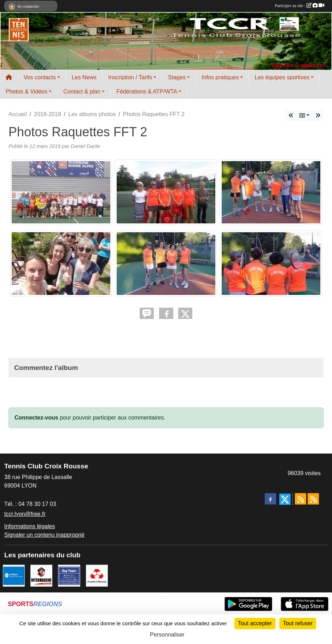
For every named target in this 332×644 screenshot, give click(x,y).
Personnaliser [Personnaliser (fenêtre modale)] (167, 635)
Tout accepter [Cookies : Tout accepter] (255, 623)
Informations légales (30, 526)
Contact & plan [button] (82, 92)
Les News (84, 77)
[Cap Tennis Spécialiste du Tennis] (69, 575)
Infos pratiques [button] (220, 77)
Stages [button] (177, 77)
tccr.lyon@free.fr (25, 514)
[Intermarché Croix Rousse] (41, 575)
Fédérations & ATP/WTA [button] (147, 92)
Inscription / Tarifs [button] (130, 77)
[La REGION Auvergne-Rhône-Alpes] (14, 575)
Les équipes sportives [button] (282, 77)
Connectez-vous (36, 418)
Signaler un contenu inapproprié (44, 535)
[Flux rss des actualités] (301, 499)
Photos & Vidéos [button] (27, 92)
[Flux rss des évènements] (313, 499)
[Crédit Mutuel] (97, 575)
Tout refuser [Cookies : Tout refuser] (298, 623)
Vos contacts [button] (40, 77)
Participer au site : (299, 6)
